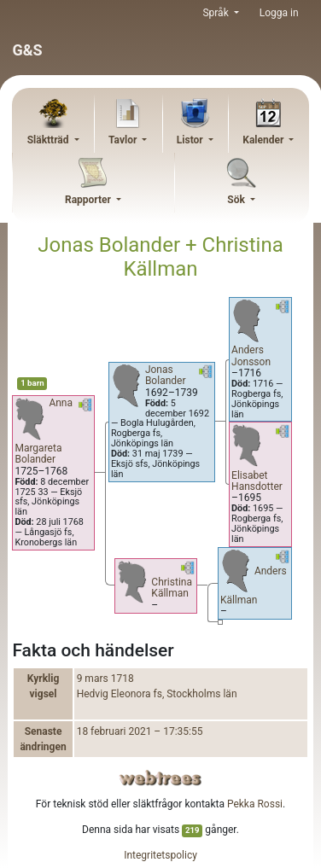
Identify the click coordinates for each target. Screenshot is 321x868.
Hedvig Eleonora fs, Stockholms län (157, 694)
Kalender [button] (264, 140)
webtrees (160, 778)
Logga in (279, 13)
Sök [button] (237, 200)
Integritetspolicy (160, 855)
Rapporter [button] (89, 200)
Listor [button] (191, 140)
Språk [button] (216, 13)
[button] (85, 408)
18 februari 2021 (114, 731)
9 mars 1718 (105, 679)
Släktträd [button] (50, 140)
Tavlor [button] (124, 140)
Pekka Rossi (255, 804)
